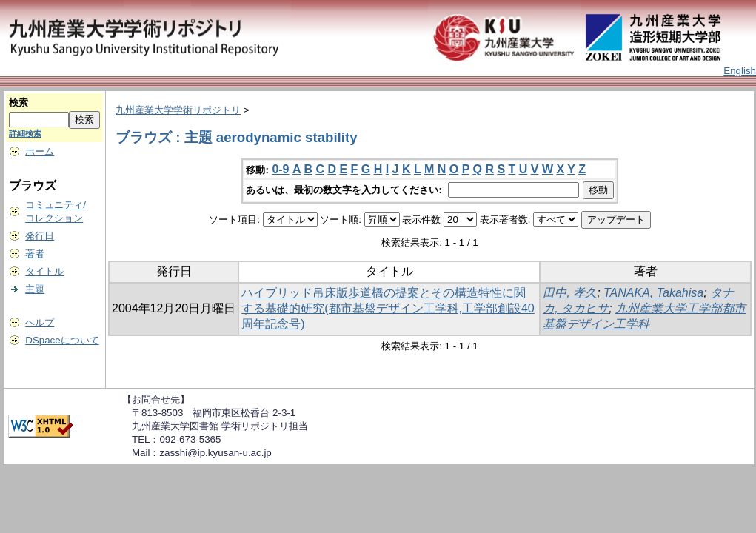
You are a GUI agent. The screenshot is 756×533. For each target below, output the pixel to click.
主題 (35, 289)
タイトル (44, 271)
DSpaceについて (62, 340)
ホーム (40, 151)
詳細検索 (25, 133)
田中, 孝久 (570, 293)
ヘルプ (40, 322)
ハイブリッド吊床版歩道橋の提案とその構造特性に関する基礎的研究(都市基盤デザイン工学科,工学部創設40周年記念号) (388, 308)
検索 (19, 103)
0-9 (280, 169)
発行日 (40, 236)
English (740, 71)
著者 (35, 254)
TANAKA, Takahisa (653, 293)
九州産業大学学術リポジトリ (178, 110)
